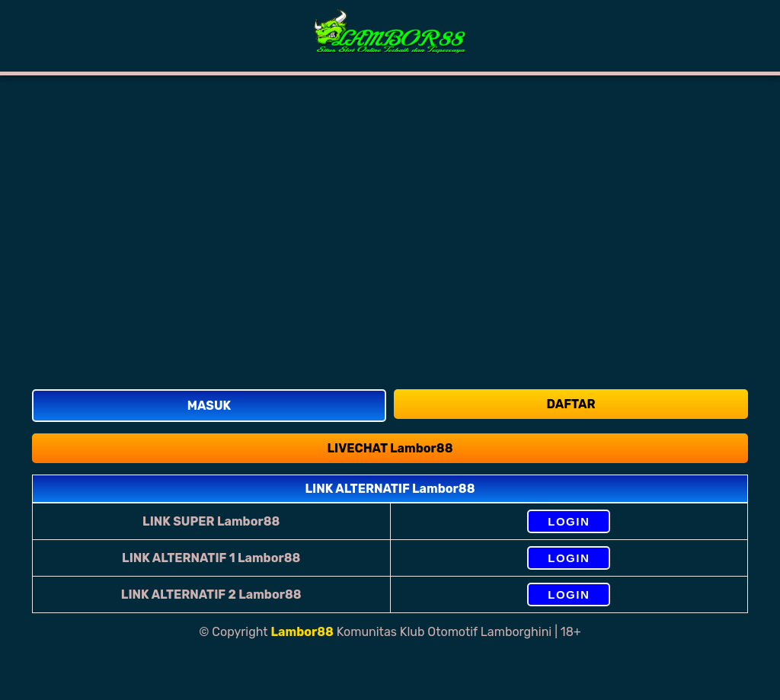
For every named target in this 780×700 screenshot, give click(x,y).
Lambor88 (302, 632)
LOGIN (569, 521)
